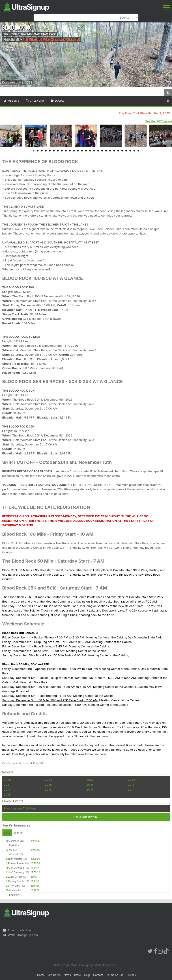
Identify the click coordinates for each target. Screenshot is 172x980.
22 (118, 151)
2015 (90, 789)
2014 (131, 789)
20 (110, 151)
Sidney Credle (17, 881)
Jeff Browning (17, 868)
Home (41, 975)
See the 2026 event (159, 121)
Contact (98, 975)
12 (78, 151)
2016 (48, 789)
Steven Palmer (17, 863)
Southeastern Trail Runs (20, 808)
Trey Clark (15, 886)
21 (114, 151)
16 (94, 151)
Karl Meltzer (16, 859)
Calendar (35, 101)
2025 (7, 780)
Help (87, 975)
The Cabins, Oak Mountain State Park (30, 34)
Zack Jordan (16, 877)
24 (126, 151)
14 (86, 151)
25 (130, 151)
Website (11, 101)
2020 (48, 785)
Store (77, 975)
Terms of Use (115, 975)
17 (98, 151)
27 (138, 151)
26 (134, 151)
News (67, 975)
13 (82, 151)
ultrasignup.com (27, 935)
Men (7, 833)
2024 (48, 780)
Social (57, 101)
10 (70, 151)
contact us (24, 930)
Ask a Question (85, 817)
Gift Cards (54, 975)
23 (122, 151)
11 (74, 151)
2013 (7, 794)
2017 (7, 789)
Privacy (131, 975)
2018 (131, 785)
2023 (90, 780)
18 (102, 151)
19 (106, 151)
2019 (90, 785)
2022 (131, 780)
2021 (7, 785)
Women (19, 833)
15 (90, 151)
